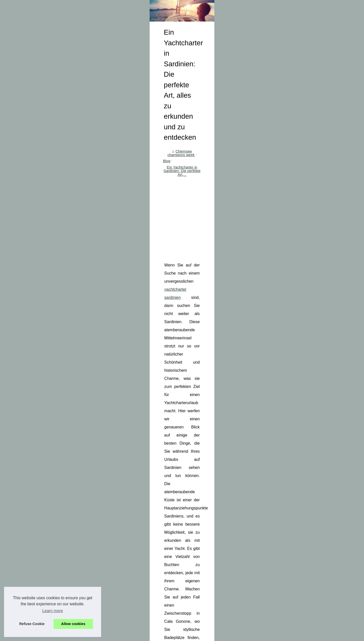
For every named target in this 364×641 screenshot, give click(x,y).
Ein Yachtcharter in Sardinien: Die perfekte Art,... (211, 153)
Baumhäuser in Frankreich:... (60, 145)
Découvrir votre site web (106, 624)
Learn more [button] (53, 611)
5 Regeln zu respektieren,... (59, 269)
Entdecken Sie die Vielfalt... (59, 224)
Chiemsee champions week (133, 153)
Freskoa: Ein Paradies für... (59, 167)
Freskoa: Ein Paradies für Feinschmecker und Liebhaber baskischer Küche (201, 553)
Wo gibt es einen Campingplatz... (63, 178)
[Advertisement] (220, 195)
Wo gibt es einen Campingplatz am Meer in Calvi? (181, 562)
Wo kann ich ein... (51, 201)
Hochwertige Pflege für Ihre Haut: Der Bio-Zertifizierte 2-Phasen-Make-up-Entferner (207, 609)
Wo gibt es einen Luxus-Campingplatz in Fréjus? (179, 570)
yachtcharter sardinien (235, 244)
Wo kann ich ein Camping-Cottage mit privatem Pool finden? (189, 579)
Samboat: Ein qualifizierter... (59, 246)
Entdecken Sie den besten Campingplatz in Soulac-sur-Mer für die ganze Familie (205, 544)
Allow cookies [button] (73, 624)
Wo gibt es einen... (52, 190)
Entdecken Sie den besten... (59, 156)
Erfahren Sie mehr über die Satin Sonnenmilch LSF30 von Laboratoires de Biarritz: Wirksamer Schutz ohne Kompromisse (216, 598)
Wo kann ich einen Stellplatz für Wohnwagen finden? (183, 588)
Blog (164, 153)
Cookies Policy (137, 624)
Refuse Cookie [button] (32, 624)
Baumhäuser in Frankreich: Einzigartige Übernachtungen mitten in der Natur (202, 535)
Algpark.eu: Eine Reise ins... (60, 133)
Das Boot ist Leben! (53, 235)
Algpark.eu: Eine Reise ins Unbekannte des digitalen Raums (189, 527)
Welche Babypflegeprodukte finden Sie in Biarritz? (151, 497)
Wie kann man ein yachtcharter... (63, 258)
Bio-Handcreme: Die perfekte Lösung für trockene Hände (288, 499)
